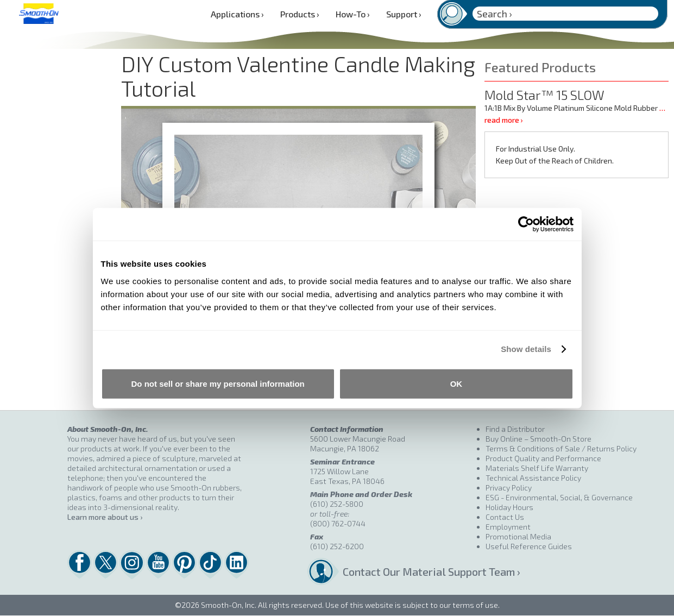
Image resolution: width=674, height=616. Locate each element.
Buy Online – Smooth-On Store (538, 439)
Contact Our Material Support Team (414, 571)
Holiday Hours (509, 507)
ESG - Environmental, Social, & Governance (559, 497)
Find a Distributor (515, 429)
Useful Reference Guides (529, 546)
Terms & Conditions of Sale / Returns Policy (561, 448)
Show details (526, 349)
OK (456, 383)
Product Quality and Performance (543, 458)
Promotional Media (518, 536)
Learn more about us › (105, 517)
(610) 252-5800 (337, 504)
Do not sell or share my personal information (218, 383)
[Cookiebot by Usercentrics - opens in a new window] (526, 224)
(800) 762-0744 (338, 523)
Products (300, 14)
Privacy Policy (509, 488)
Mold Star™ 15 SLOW (544, 95)
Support (404, 14)
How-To (353, 14)
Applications (237, 14)
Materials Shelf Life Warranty (537, 468)
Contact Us (505, 517)
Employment (508, 527)
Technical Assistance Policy (533, 478)
